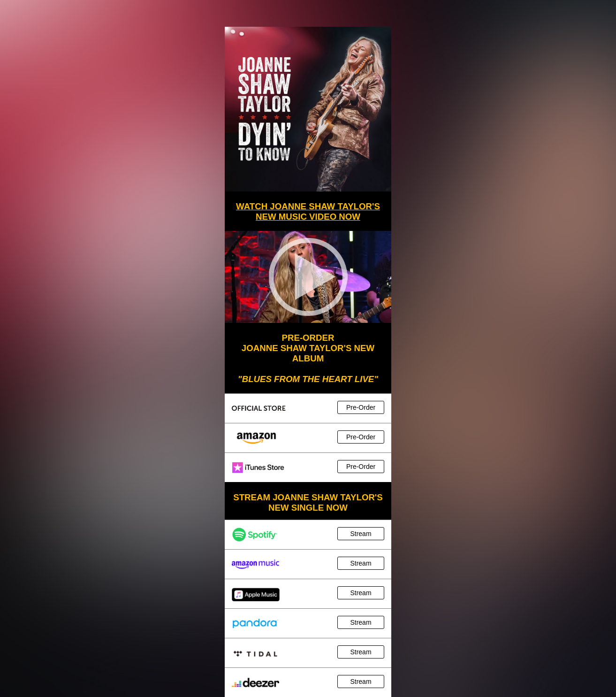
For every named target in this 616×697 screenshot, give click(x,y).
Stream (361, 534)
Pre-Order (361, 407)
